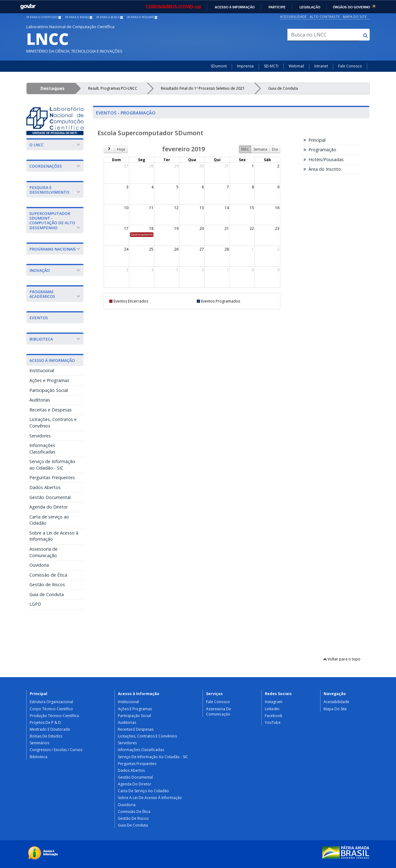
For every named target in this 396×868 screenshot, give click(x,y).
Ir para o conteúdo (44, 17)
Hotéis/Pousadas (324, 159)
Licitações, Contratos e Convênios (53, 423)
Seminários (39, 743)
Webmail (296, 66)
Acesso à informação (235, 7)
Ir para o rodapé (142, 17)
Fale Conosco (350, 66)
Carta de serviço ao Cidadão (49, 520)
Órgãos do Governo (351, 7)
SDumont (219, 66)
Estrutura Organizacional (51, 702)
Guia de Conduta (283, 88)
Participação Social (49, 390)
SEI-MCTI (271, 66)
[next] (109, 149)
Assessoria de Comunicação (43, 552)
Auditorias (40, 400)
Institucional (42, 370)
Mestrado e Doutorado (50, 729)
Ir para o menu (79, 17)
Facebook (273, 716)
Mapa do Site (355, 17)
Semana (260, 149)
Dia (275, 149)
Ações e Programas (49, 380)
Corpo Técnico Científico (51, 709)
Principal (314, 140)
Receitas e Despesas (51, 410)
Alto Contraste (325, 17)
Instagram (274, 702)
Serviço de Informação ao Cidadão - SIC (52, 465)
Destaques (53, 88)
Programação (320, 150)
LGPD (35, 604)
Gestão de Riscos (47, 584)
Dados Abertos (45, 487)
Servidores (40, 436)
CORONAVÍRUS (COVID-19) (173, 7)
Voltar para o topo (342, 659)
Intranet (321, 66)
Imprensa (245, 66)
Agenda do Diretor (49, 507)
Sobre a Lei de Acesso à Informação (54, 536)
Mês (245, 149)
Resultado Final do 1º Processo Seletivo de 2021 (203, 88)
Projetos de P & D (45, 722)
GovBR (28, 7)
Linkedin (272, 709)
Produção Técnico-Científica (54, 716)
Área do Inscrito (322, 169)
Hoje (121, 149)
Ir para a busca (110, 17)
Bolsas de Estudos (46, 736)
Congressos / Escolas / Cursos (56, 750)
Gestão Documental (50, 497)
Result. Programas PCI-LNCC (113, 88)
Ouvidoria (39, 565)
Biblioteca (39, 757)
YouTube (273, 722)
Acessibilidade (293, 17)
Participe (277, 7)
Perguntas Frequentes (52, 477)
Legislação (310, 7)
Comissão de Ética (48, 575)
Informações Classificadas (42, 449)
